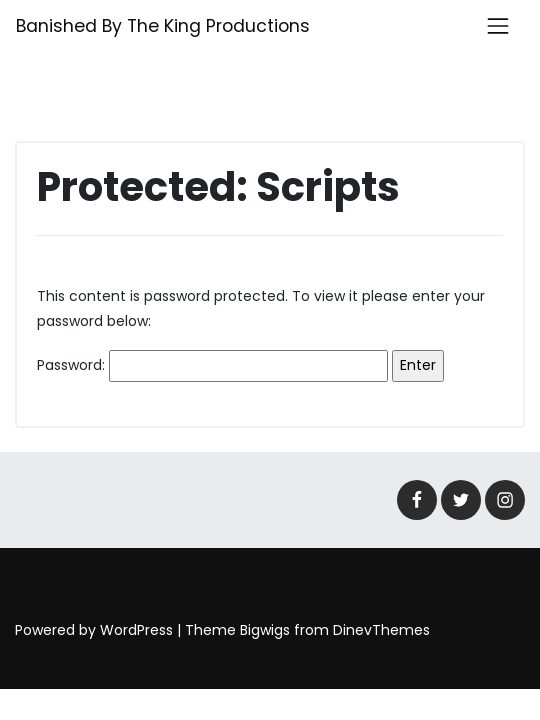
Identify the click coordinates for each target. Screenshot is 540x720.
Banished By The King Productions (163, 26)
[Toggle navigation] (498, 26)
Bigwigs (265, 630)
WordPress (136, 630)
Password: (212, 365)
